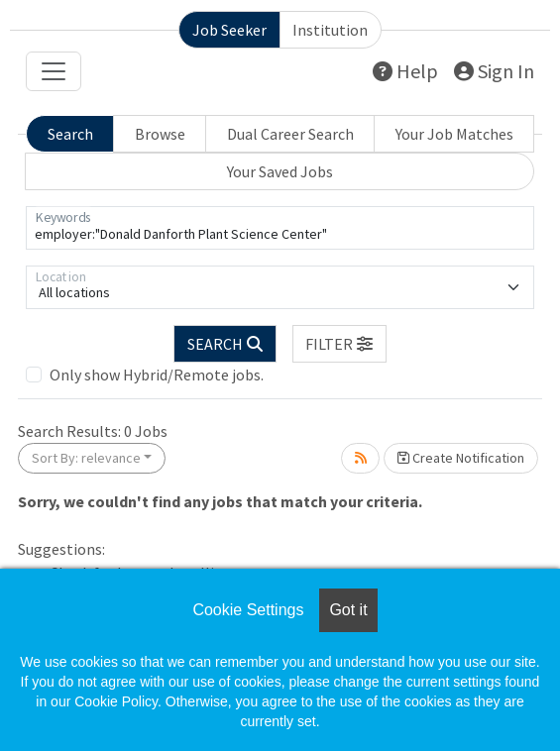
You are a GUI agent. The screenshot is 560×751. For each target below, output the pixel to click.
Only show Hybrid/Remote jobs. (157, 375)
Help (405, 71)
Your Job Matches (454, 134)
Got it (348, 610)
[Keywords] (280, 228)
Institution (330, 30)
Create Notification (461, 458)
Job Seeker (229, 30)
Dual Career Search (290, 134)
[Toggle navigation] (54, 71)
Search (70, 134)
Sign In (494, 71)
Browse (160, 134)
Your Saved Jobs (280, 171)
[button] (340, 344)
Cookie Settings (248, 610)
